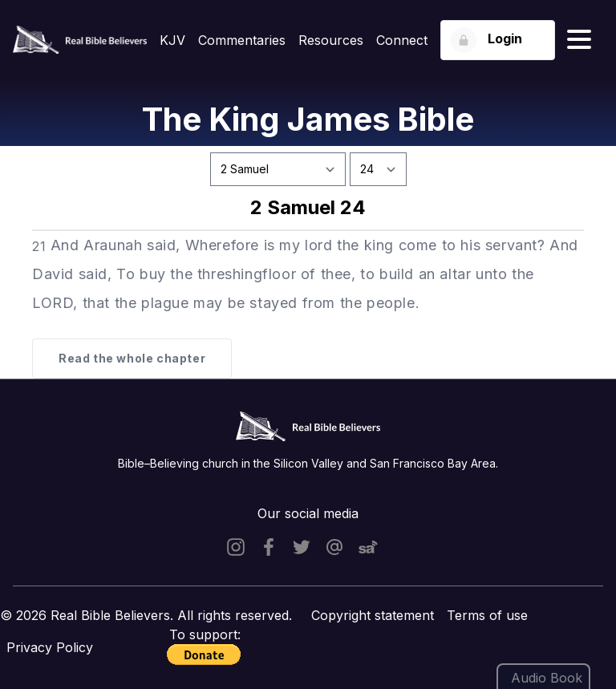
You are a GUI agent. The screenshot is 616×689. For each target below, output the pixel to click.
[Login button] (498, 40)
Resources (331, 40)
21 (39, 246)
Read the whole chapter (132, 358)
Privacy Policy (50, 647)
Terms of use (487, 615)
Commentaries (242, 40)
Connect (402, 40)
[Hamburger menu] (579, 40)
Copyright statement (373, 615)
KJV (172, 40)
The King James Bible (308, 119)
